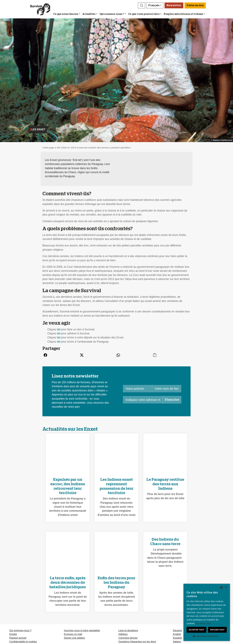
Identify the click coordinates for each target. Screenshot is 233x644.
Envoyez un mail (73, 634)
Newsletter (174, 5)
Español (177, 638)
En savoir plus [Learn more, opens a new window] (204, 623)
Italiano (177, 642)
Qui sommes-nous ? (112, 14)
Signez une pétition (74, 638)
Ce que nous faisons (66, 14)
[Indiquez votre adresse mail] (143, 400)
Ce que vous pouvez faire (144, 14)
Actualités (89, 14)
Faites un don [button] (195, 5)
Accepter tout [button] (196, 630)
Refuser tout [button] (217, 630)
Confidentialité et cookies (23, 642)
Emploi (13, 634)
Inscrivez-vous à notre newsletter (82, 630)
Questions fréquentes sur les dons (137, 642)
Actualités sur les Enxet (70, 429)
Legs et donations (128, 630)
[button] (142, 5)
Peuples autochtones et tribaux (183, 14)
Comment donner (128, 638)
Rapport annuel (18, 638)
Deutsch (177, 630)
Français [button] (154, 5)
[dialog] (207, 612)
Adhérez (123, 634)
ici (59, 329)
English (177, 634)
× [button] (226, 587)
